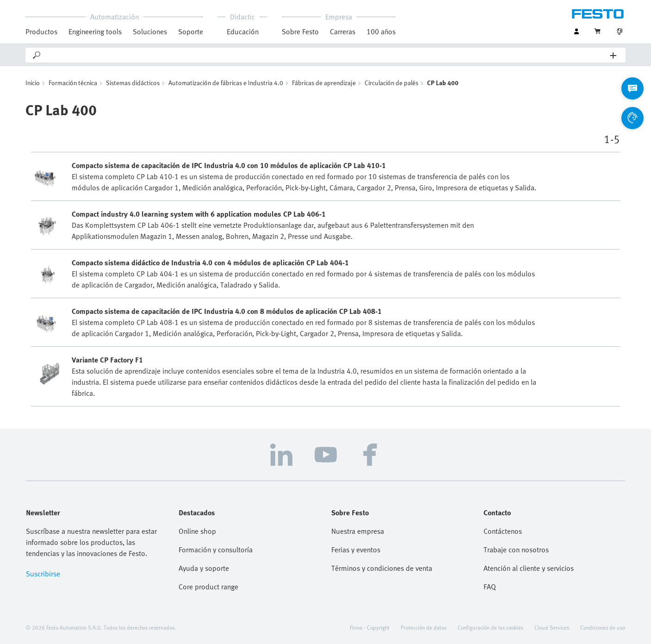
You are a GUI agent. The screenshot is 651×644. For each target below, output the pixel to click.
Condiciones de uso (603, 627)
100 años (381, 31)
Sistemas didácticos (133, 83)
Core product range (208, 587)
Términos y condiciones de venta (382, 568)
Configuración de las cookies (490, 627)
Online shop (197, 531)
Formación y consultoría (216, 550)
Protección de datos (424, 627)
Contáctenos (503, 531)
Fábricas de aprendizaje (324, 83)
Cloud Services (552, 627)
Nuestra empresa (358, 531)
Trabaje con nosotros (516, 550)
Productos (41, 31)
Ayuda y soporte (204, 568)
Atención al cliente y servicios (529, 568)
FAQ (490, 587)
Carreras (343, 31)
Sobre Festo (300, 31)
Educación (243, 31)
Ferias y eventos (356, 550)
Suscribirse (43, 574)
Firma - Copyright (370, 627)
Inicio (33, 83)
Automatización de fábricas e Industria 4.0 (226, 83)
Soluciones (150, 31)
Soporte (191, 31)
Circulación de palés (391, 83)
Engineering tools (95, 31)
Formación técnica (73, 83)
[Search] (326, 55)
